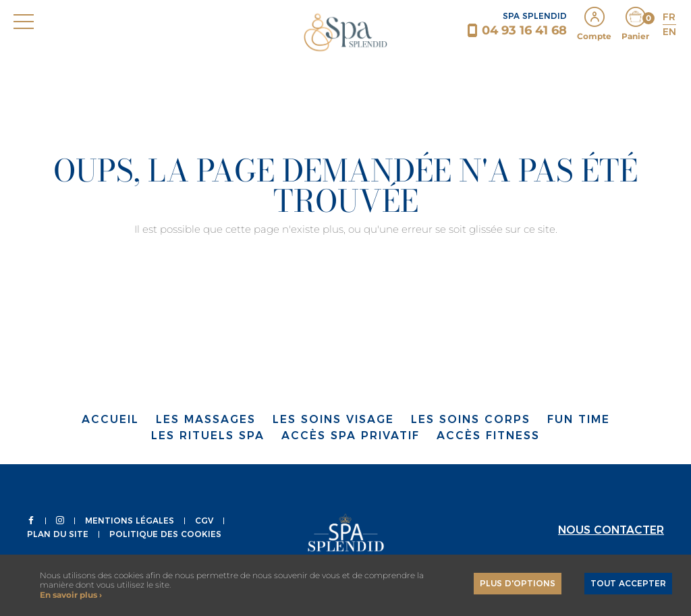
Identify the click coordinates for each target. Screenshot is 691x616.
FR (669, 17)
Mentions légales (130, 521)
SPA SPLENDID (535, 16)
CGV (204, 521)
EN (669, 32)
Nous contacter (611, 530)
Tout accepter (628, 583)
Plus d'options (518, 583)
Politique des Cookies (165, 534)
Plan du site (58, 534)
